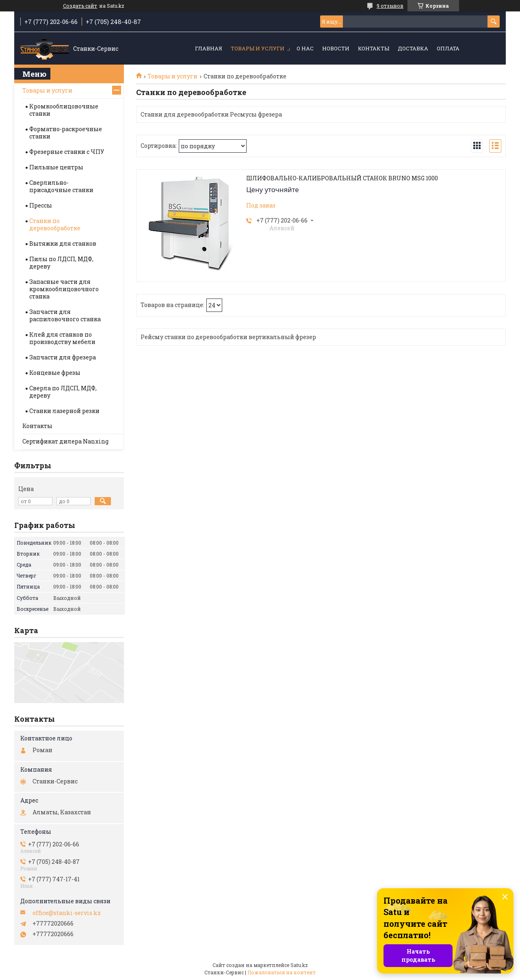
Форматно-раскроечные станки (66, 133)
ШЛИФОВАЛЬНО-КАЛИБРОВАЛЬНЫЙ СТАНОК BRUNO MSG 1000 (342, 178)
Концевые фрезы (55, 373)
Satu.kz (299, 965)
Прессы (41, 205)
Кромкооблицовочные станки (64, 110)
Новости (336, 48)
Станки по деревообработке (55, 224)
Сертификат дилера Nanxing (65, 441)
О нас (305, 48)
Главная (209, 48)
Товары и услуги (258, 48)
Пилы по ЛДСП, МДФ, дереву (61, 263)
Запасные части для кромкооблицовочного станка (64, 289)
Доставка (413, 48)
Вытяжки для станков (63, 243)
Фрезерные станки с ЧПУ (67, 152)
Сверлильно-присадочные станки (61, 186)
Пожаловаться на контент (282, 972)
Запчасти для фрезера (63, 357)
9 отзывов (390, 6)
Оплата (448, 48)
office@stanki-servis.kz (67, 913)
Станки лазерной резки (64, 411)
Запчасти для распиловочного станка (65, 315)
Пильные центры (56, 167)
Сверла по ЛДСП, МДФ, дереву (63, 392)
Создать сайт (80, 6)
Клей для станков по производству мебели (62, 338)
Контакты (374, 48)
